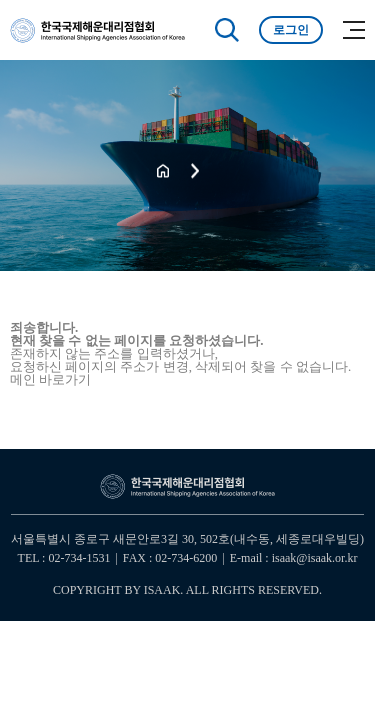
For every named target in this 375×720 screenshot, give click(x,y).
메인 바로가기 (50, 379)
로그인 (291, 30)
